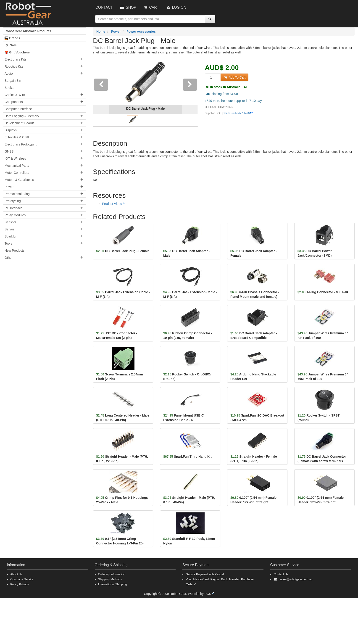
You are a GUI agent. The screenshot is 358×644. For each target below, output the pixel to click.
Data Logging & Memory (22, 116)
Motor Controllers (17, 173)
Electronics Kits (16, 59)
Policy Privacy (20, 584)
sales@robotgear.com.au (296, 579)
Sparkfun (11, 236)
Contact (104, 7)
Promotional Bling (17, 194)
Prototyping (13, 201)
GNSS (9, 151)
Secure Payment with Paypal (205, 574)
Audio (9, 74)
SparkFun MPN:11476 (236, 113)
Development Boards (20, 123)
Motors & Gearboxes (19, 180)
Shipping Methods (110, 579)
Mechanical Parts (17, 166)
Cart (151, 7)
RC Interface (14, 208)
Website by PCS (200, 594)
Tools (8, 243)
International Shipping (113, 584)
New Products (14, 251)
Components (14, 102)
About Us (16, 574)
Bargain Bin (13, 81)
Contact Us (281, 574)
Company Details (22, 579)
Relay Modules (15, 215)
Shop (128, 7)
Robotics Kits (14, 66)
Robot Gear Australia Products (28, 31)
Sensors (10, 222)
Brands (12, 38)
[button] (101, 93)
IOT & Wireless (15, 158)
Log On (176, 7)
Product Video (112, 204)
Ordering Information (112, 574)
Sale (11, 45)
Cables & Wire (15, 95)
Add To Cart (234, 77)
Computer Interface (18, 109)
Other (9, 258)
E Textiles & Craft (17, 137)
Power (9, 187)
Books (9, 88)
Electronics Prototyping (21, 144)
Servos (10, 229)
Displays (11, 130)
